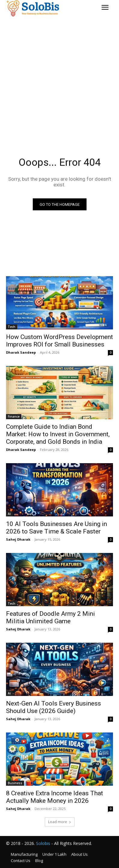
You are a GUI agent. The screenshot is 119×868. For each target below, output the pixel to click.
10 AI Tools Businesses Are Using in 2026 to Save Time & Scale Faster (56, 528)
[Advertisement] (59, 78)
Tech (12, 327)
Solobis (43, 843)
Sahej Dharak (18, 539)
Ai (9, 514)
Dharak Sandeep (21, 352)
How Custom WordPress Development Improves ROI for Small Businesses (59, 341)
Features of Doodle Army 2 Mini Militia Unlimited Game (50, 617)
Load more (60, 822)
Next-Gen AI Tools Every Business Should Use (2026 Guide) (53, 707)
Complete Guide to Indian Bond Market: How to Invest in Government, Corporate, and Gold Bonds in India (58, 434)
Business (15, 783)
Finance (14, 416)
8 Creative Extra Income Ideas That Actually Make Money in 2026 (55, 797)
